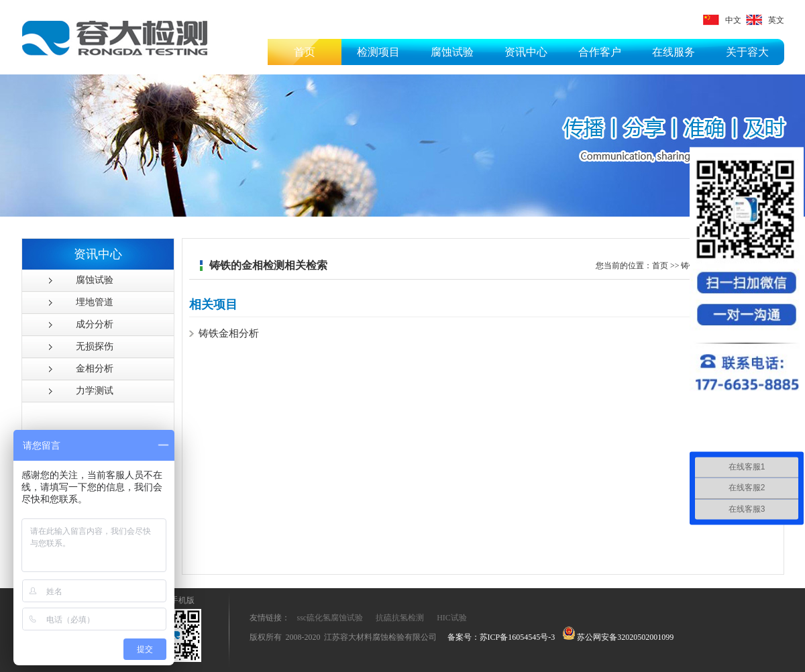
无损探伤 (95, 346)
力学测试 (95, 391)
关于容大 (747, 52)
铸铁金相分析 (229, 333)
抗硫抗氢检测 (400, 618)
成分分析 (95, 324)
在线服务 (674, 52)
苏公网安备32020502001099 (618, 637)
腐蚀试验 (452, 52)
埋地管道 (95, 302)
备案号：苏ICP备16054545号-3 (501, 637)
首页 (305, 52)
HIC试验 (452, 618)
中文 (722, 20)
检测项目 (378, 52)
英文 (765, 20)
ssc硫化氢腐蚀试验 (330, 618)
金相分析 (95, 369)
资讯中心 (526, 52)
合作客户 (600, 52)
